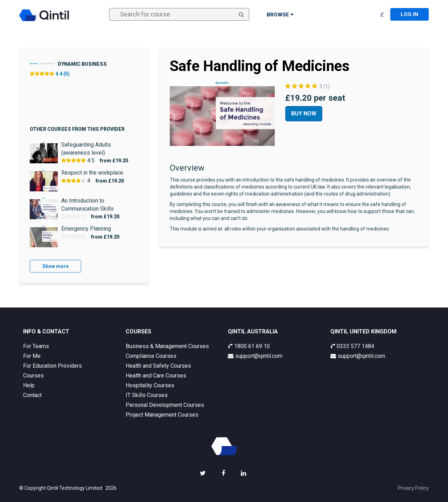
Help (29, 385)
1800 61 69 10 (249, 346)
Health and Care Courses (156, 376)
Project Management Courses (162, 415)
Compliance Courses (151, 356)
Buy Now (304, 114)
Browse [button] (280, 15)
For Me (32, 356)
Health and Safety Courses (158, 366)
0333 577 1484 (352, 346)
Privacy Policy (413, 488)
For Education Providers (52, 366)
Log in (409, 14)
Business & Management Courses (167, 346)
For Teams (36, 346)
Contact (32, 395)
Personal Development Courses (165, 405)
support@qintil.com (255, 356)
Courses (33, 376)
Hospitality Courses (150, 385)
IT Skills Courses (147, 395)
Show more (55, 266)
